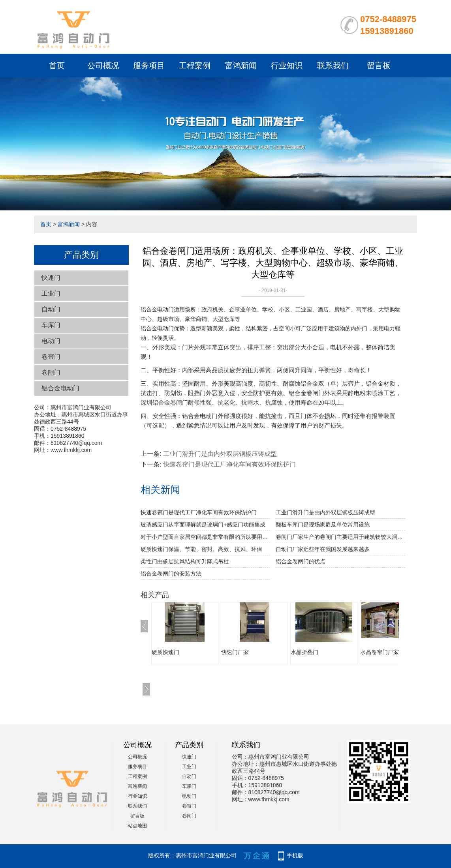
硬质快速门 (165, 652)
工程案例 (195, 66)
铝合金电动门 (60, 388)
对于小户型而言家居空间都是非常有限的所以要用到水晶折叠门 (205, 537)
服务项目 (149, 66)
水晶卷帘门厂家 (380, 652)
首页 (57, 66)
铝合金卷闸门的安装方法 (171, 574)
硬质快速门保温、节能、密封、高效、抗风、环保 (201, 549)
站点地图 (137, 826)
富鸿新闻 (241, 66)
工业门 (51, 293)
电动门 (51, 341)
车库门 (51, 325)
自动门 (51, 309)
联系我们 (333, 66)
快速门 (51, 278)
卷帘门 (51, 357)
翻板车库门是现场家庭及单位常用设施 (323, 525)
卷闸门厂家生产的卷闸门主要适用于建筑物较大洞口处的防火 (340, 537)
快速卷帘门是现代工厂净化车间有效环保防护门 (229, 464)
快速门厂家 (235, 652)
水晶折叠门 (304, 652)
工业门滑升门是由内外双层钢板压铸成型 (220, 454)
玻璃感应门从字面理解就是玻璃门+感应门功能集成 (203, 525)
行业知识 (287, 66)
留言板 (379, 66)
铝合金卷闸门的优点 (301, 561)
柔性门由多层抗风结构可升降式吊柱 (185, 561)
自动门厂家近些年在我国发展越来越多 (323, 549)
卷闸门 (51, 372)
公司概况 (103, 66)
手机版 (295, 855)
